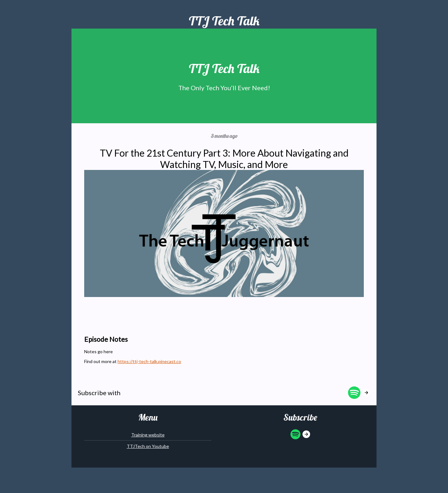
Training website (148, 435)
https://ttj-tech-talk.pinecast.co (149, 361)
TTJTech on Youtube (148, 446)
